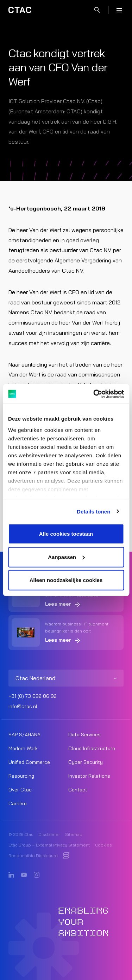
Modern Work (23, 748)
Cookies (103, 845)
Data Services (84, 735)
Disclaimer (49, 834)
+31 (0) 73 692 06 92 (33, 696)
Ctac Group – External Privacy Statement (49, 845)
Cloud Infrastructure (92, 748)
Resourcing (21, 776)
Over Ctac (20, 790)
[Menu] (119, 10)
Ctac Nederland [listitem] (35, 678)
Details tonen (93, 511)
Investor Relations (89, 776)
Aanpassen (66, 557)
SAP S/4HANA (24, 735)
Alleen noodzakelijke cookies (66, 580)
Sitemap (74, 834)
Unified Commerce (29, 762)
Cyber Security (86, 762)
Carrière (18, 803)
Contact (78, 790)
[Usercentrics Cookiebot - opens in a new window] (94, 394)
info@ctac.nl (23, 706)
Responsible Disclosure (33, 856)
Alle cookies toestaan (66, 534)
